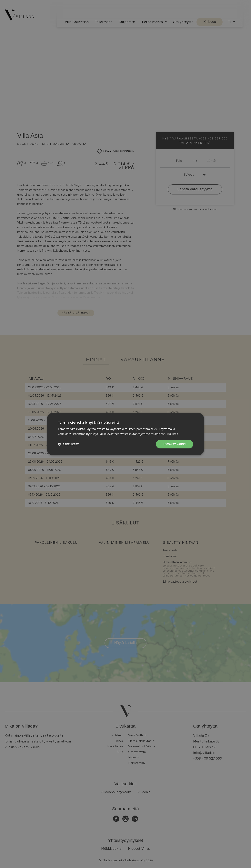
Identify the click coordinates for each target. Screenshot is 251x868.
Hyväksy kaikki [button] (174, 444)
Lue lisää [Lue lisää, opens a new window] (173, 433)
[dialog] (125, 434)
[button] (68, 444)
